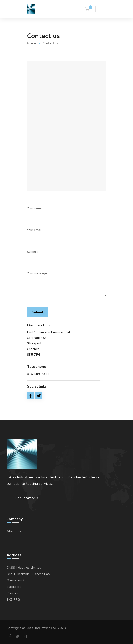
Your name (67, 214)
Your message (67, 284)
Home (31, 43)
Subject (67, 258)
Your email (67, 236)
